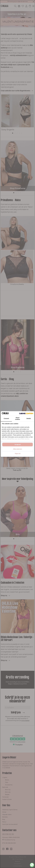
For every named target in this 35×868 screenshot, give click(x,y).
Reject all (18, 454)
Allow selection (18, 449)
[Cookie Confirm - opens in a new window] (26, 413)
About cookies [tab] (17, 419)
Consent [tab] (6, 419)
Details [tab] (29, 419)
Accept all (17, 445)
